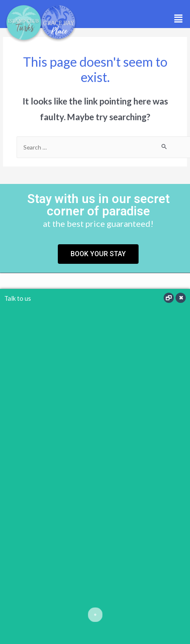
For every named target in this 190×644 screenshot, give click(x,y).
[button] (179, 18)
